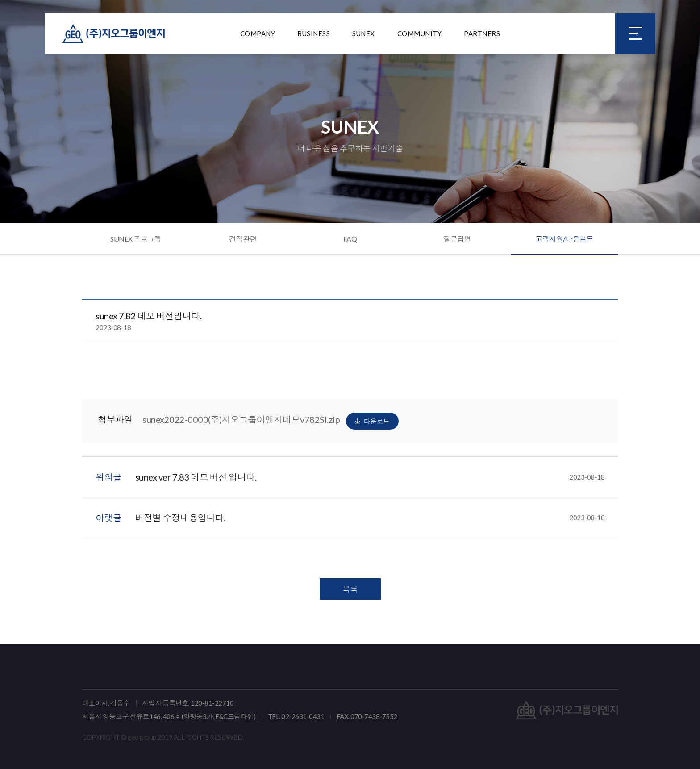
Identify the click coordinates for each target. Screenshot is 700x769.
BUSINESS (314, 33)
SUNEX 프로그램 (136, 239)
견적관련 (243, 239)
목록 (350, 589)
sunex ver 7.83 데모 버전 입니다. (370, 477)
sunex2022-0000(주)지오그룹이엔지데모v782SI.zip (271, 421)
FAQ (350, 239)
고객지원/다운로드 (564, 239)
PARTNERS (482, 33)
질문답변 (457, 239)
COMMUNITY (420, 33)
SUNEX (364, 33)
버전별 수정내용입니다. (370, 518)
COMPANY (258, 33)
